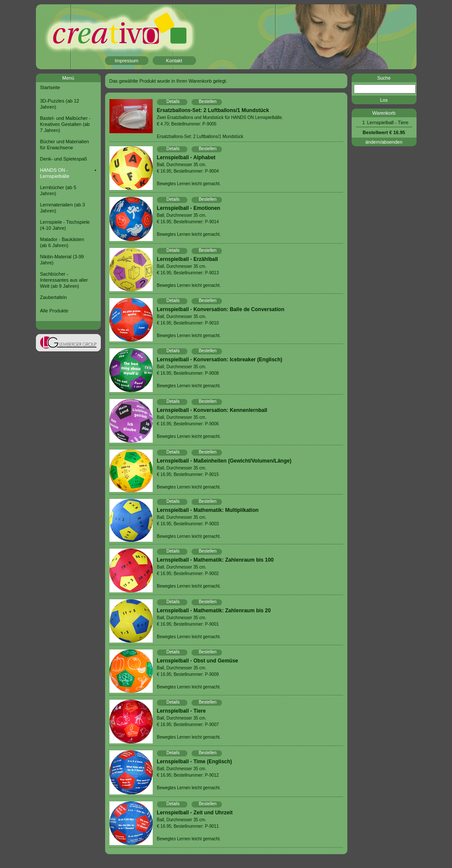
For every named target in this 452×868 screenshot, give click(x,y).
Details (173, 101)
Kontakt (174, 61)
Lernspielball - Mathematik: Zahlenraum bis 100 (215, 560)
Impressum (126, 61)
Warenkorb (384, 113)
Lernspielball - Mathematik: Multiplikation (208, 510)
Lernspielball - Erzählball (188, 259)
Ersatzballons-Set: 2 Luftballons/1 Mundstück (213, 110)
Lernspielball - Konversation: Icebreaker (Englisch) (220, 360)
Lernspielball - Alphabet (186, 158)
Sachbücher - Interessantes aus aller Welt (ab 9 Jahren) (64, 280)
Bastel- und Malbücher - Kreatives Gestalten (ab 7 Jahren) (66, 124)
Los (384, 100)
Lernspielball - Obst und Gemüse (198, 661)
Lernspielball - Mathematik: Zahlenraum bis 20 (214, 611)
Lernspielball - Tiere (181, 711)
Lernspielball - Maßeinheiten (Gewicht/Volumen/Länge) (224, 461)
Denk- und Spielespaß (64, 159)
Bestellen (207, 101)
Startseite (50, 87)
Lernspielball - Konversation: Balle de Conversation (221, 309)
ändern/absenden (384, 142)
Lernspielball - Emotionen (189, 208)
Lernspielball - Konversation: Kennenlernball (212, 410)
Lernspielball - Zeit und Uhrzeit (195, 813)
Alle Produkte (54, 311)
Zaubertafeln (54, 297)
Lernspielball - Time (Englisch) (195, 762)
